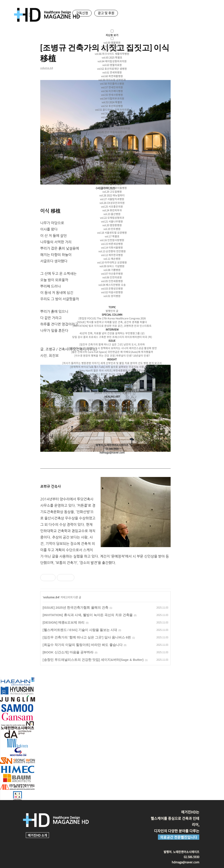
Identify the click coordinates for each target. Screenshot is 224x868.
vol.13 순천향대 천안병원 (112, 251)
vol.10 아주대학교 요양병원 (112, 262)
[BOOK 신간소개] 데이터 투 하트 (112, 393)
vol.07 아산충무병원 (112, 274)
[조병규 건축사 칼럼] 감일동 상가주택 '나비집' (112, 378)
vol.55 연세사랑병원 (112, 95)
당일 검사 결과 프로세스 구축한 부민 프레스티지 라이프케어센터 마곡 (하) (112, 337)
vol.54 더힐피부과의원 (112, 99)
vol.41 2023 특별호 (112, 147)
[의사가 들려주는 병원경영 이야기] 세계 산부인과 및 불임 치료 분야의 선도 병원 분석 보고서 (112, 363)
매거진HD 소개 (37, 835)
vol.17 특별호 (112, 236)
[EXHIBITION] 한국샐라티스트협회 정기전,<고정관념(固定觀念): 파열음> (112, 408)
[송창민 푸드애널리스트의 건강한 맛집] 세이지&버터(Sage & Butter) (92, 660)
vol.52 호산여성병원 (112, 106)
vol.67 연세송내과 (112, 50)
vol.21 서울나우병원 (112, 221)
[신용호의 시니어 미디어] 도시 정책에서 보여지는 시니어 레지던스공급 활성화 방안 (112, 348)
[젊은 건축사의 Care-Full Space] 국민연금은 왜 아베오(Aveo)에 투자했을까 (112, 352)
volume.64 (50, 597)
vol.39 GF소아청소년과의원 (112, 154)
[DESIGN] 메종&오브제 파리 (63, 622)
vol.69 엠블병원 (112, 43)
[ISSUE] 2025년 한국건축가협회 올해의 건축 (74, 607)
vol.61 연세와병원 (112, 72)
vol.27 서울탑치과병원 (112, 199)
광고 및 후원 (106, 13)
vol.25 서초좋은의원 (112, 207)
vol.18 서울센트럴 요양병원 (112, 233)
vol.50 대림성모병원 (112, 113)
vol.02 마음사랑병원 (112, 292)
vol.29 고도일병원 (112, 192)
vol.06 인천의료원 (112, 277)
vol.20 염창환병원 (112, 225)
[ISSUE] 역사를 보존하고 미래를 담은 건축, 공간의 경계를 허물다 (112, 322)
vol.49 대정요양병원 (112, 117)
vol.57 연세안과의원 (112, 87)
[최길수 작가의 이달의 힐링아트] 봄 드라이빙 (112, 400)
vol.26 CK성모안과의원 (112, 203)
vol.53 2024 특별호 (112, 102)
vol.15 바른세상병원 (112, 244)
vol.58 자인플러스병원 (112, 84)
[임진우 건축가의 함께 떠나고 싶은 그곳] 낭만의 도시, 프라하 (112, 344)
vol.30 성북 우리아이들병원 (112, 188)
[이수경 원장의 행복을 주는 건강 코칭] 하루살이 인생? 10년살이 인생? (112, 356)
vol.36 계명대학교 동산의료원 (112, 166)
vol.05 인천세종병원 (112, 281)
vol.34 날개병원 (112, 173)
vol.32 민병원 (112, 181)
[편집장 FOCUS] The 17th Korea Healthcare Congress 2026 (112, 318)
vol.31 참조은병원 (112, 184)
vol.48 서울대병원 (112, 121)
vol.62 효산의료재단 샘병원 (112, 69)
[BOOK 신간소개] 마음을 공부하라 (67, 652)
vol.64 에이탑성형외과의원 (112, 61)
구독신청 (82, 13)
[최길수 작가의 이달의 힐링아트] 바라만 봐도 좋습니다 (81, 645)
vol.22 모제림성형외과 (112, 218)
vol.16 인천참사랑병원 (112, 240)
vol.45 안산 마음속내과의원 (112, 132)
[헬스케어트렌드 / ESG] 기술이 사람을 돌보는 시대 (79, 630)
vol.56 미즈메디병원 (112, 91)
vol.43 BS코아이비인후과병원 (112, 140)
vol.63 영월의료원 (112, 65)
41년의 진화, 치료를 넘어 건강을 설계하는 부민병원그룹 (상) (112, 333)
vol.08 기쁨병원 (112, 270)
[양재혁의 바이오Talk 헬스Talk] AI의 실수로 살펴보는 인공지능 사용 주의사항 (112, 367)
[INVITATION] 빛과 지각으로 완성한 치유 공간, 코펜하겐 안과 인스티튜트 (112, 326)
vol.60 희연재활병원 (112, 76)
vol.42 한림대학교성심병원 (112, 143)
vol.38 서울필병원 (112, 158)
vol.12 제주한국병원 (112, 255)
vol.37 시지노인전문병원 (112, 162)
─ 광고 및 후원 (112, 415)
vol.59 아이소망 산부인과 (112, 80)
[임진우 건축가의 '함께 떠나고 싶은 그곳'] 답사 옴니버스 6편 (86, 637)
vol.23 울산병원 (112, 214)
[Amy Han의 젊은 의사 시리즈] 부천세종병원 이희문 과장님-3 (112, 371)
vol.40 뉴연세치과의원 (112, 151)
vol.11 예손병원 (112, 259)
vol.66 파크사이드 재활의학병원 (112, 54)
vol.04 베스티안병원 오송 (112, 285)
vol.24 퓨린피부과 (112, 210)
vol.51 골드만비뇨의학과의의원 (112, 110)
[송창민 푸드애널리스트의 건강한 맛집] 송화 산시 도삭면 (112, 382)
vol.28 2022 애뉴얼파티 (112, 195)
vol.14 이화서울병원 (112, 248)
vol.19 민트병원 (112, 229)
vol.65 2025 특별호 (112, 58)
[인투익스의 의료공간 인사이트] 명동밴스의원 (112, 385)
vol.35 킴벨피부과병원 (112, 169)
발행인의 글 (112, 311)
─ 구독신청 (112, 412)
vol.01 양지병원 (112, 296)
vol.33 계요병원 (112, 177)
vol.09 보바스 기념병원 (112, 266)
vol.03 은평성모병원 (112, 289)
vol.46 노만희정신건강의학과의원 (112, 128)
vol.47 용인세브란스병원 (112, 125)
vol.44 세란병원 (112, 136)
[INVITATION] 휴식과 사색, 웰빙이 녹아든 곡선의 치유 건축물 (87, 615)
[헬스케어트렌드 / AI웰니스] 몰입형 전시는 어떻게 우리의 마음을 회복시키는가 (112, 374)
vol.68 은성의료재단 (112, 46)
